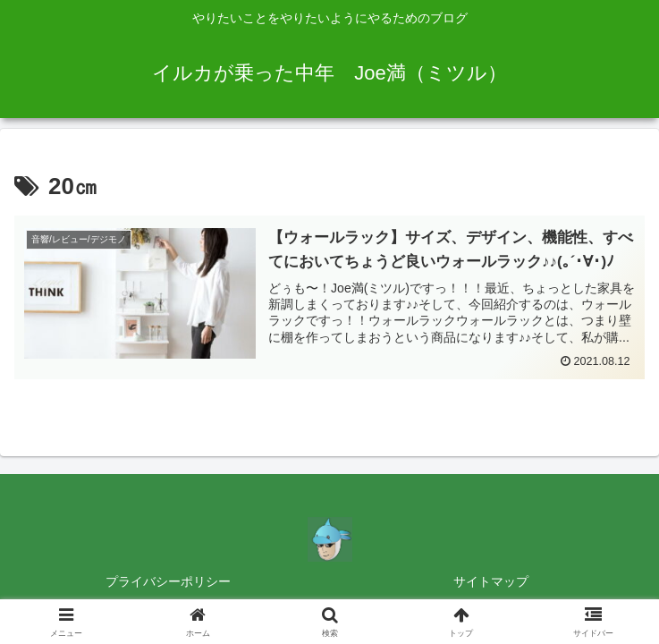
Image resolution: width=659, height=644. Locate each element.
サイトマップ (491, 581)
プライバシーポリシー (168, 581)
